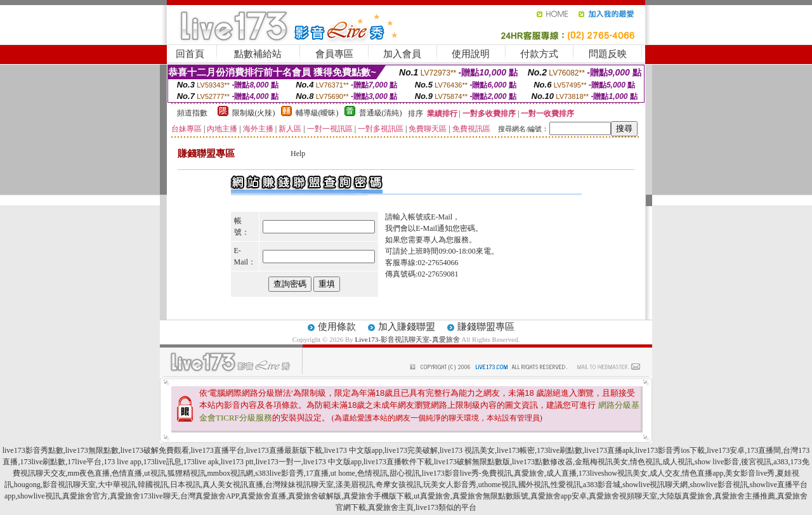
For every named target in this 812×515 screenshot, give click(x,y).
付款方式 (539, 54)
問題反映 (608, 54)
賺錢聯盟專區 (486, 327)
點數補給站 (258, 54)
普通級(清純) (381, 113)
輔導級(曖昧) (317, 113)
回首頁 (190, 54)
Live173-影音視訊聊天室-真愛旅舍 (408, 339)
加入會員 (402, 54)
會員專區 (334, 54)
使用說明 (471, 54)
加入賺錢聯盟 (407, 327)
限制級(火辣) (254, 113)
